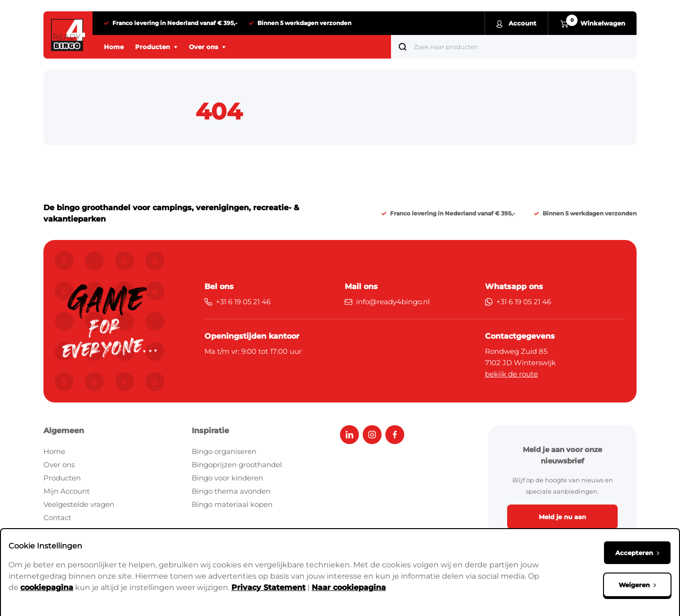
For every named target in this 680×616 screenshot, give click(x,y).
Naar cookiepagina (349, 587)
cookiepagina (47, 587)
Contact (57, 518)
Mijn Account (67, 491)
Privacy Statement (268, 587)
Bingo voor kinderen (227, 478)
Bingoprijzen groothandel (237, 465)
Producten (62, 478)
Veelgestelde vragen (79, 504)
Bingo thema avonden (231, 491)
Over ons (59, 465)
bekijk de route (511, 374)
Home (54, 451)
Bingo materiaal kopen (232, 504)
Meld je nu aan (562, 517)
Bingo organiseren (224, 451)
